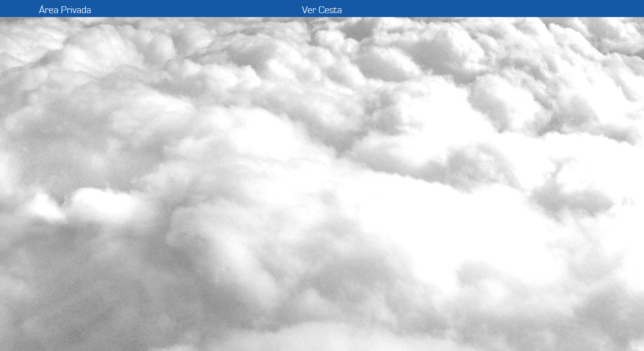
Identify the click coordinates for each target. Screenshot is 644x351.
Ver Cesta (322, 10)
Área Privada (65, 10)
